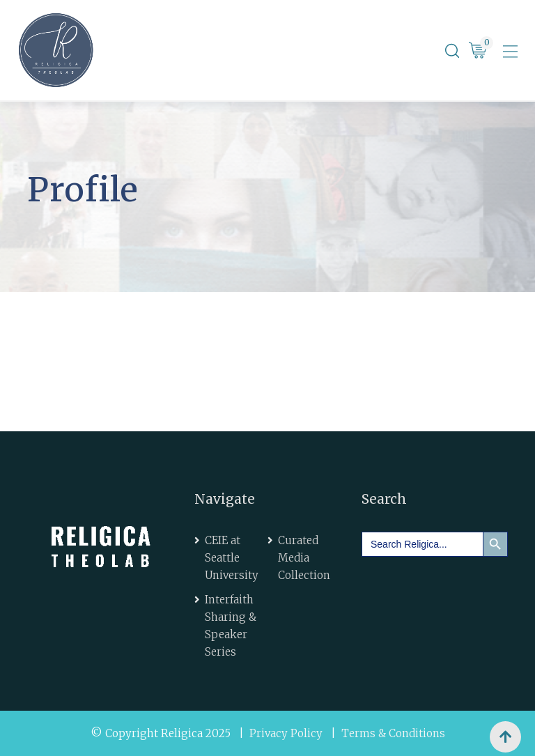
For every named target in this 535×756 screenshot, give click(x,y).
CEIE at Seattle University (232, 558)
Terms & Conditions (393, 733)
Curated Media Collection (304, 558)
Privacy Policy (286, 733)
